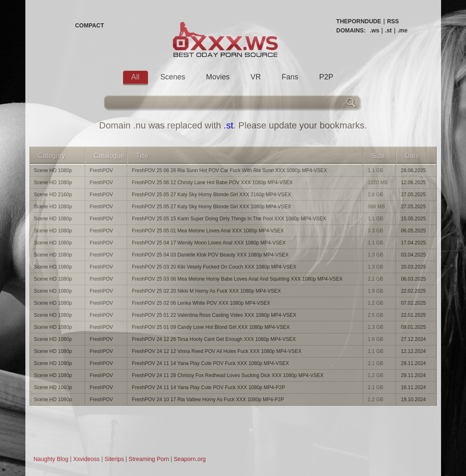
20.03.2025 (413, 267)
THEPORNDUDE (359, 21)
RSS (393, 21)
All (136, 77)
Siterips (114, 459)
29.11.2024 (413, 363)
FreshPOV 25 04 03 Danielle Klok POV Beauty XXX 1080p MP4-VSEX (210, 255)
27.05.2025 (413, 195)
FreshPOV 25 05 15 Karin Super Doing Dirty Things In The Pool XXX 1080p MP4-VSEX (229, 219)
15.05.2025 (413, 219)
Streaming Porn (149, 459)
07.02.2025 (413, 303)
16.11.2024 (413, 387)
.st (388, 30)
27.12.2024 (413, 339)
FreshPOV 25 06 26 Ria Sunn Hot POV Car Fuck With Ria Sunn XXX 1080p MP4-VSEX (229, 170)
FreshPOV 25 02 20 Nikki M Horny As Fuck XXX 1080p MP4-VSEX (206, 291)
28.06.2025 (413, 170)
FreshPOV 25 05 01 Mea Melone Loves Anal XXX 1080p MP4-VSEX (208, 231)
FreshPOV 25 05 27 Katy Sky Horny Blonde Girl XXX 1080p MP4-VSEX (211, 207)
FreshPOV (101, 170)
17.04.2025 (413, 243)
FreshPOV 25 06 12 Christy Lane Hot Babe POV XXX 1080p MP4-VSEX (212, 183)
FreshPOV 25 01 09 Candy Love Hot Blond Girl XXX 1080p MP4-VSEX (211, 327)
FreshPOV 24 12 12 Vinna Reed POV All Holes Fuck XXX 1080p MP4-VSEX (217, 351)
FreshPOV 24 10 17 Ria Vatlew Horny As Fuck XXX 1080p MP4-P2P (208, 400)
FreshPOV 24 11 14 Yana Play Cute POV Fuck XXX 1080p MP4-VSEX (210, 363)
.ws (375, 30)
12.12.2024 (413, 351)
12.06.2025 (413, 183)
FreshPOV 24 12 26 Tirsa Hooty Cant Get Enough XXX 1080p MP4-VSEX (214, 339)
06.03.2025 (413, 279)
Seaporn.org (190, 459)
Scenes (173, 77)
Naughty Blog (51, 459)
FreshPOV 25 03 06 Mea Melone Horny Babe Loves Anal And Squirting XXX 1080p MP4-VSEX (237, 279)
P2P (326, 77)
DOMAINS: (351, 30)
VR (256, 77)
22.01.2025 (413, 315)
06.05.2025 (413, 231)
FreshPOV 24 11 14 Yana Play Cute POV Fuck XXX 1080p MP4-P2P (208, 387)
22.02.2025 (413, 291)
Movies (218, 77)
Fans (290, 77)
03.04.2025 (413, 255)
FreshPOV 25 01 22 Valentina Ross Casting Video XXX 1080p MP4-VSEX (214, 315)
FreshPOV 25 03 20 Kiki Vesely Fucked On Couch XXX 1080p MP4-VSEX (214, 267)
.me (402, 30)
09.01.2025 (413, 327)
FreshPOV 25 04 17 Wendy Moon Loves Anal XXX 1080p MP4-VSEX (209, 243)
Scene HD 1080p (53, 170)
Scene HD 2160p (53, 195)
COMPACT (90, 25)
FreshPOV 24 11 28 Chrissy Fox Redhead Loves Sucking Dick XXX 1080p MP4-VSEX (228, 375)
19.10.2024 (413, 400)
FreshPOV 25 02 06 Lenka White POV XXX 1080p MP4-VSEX (201, 303)
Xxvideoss (86, 459)
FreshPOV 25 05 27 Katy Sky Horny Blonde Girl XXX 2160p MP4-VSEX (211, 195)
